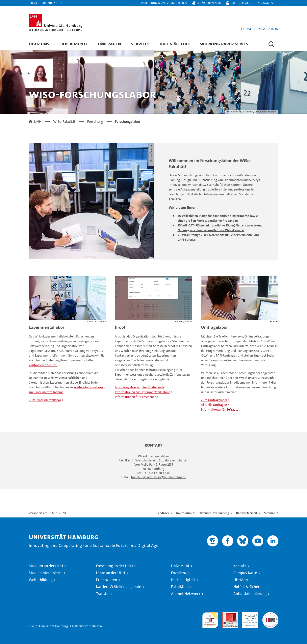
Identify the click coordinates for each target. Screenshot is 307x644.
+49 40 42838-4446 (157, 473)
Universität (180, 566)
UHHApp (241, 580)
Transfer (103, 594)
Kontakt (240, 566)
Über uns (39, 44)
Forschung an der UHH (114, 566)
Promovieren (107, 580)
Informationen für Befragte (220, 410)
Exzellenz (179, 573)
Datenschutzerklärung (214, 513)
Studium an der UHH (46, 566)
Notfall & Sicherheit (250, 587)
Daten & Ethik (175, 44)
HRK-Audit (249, 614)
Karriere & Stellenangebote (119, 587)
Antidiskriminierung (250, 594)
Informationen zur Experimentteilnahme (143, 392)
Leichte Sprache (241, 3)
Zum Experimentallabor (45, 400)
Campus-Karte (245, 573)
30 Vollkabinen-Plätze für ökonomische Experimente (213, 216)
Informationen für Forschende (136, 397)
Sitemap (270, 513)
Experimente (74, 44)
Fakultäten (180, 587)
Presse (33, 3)
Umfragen (109, 44)
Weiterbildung (41, 580)
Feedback (163, 513)
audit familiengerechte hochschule (210, 618)
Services (140, 44)
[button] (164, 3)
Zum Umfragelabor (214, 400)
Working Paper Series (224, 44)
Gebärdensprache (209, 3)
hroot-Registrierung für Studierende (140, 387)
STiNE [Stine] (64, 3)
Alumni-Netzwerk (186, 594)
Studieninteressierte (46, 573)
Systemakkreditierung (270, 614)
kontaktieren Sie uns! (43, 365)
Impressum (184, 513)
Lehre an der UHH (111, 573)
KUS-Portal (49, 3)
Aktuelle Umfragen (214, 405)
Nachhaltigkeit (183, 580)
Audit (226, 614)
